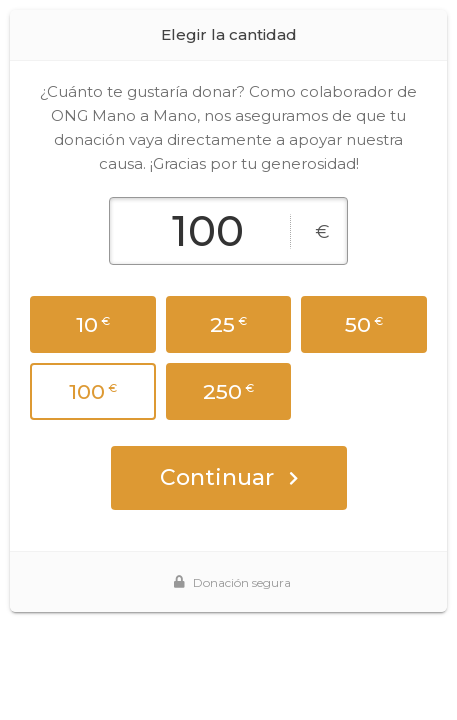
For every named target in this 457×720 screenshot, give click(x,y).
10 (93, 324)
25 (228, 324)
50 (364, 324)
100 (93, 391)
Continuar (229, 477)
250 (228, 391)
